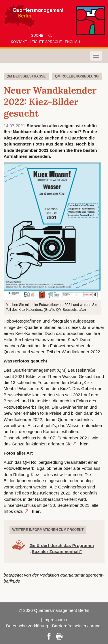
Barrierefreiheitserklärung (76, 626)
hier (84, 444)
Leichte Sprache (46, 42)
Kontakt (19, 42)
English (72, 42)
